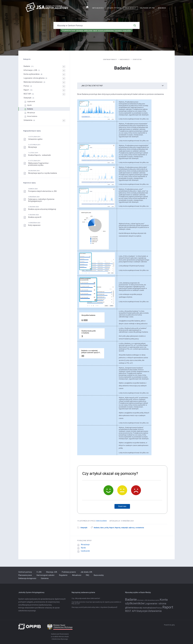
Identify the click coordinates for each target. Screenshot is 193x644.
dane (102, 528)
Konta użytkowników (32, 74)
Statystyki (137, 59)
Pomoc (26, 86)
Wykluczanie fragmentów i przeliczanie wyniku (39, 164)
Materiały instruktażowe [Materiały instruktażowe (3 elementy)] (145, 608)
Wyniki (83, 548)
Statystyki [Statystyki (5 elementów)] (142, 611)
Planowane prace (25, 575)
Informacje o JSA (30, 70)
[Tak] (108, 490)
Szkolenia (45, 578)
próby (107, 528)
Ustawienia (28, 120)
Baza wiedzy (130, 8)
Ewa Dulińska (101, 521)
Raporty (118, 528)
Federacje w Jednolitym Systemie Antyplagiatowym (41, 200)
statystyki (125, 528)
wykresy (132, 528)
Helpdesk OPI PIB (147, 8)
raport (95, 31)
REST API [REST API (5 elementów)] (131, 611)
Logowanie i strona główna (34, 78)
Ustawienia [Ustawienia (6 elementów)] (155, 611)
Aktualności (98, 8)
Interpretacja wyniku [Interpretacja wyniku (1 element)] (153, 600)
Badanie (27, 66)
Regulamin (63, 575)
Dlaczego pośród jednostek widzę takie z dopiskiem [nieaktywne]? (94, 607)
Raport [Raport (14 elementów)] (168, 607)
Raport (112, 528)
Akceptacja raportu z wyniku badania (43, 173)
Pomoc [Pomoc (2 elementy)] (159, 608)
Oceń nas (122, 506)
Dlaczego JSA (52, 572)
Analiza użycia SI (35, 217)
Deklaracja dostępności (27, 578)
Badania (162, 8)
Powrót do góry (169, 625)
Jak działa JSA (86, 572)
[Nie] (136, 490)
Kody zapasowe (34, 225)
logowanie (118, 31)
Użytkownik (85, 551)
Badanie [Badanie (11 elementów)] (131, 600)
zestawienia (140, 528)
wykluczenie (88, 31)
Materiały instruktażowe (33, 82)
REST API (27, 94)
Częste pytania (114, 8)
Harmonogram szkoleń (45, 575)
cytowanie (80, 31)
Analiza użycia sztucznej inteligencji (42, 209)
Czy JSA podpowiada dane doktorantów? (86, 598)
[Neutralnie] (122, 490)
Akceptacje (85, 545)
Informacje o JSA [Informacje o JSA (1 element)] (142, 600)
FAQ (88, 575)
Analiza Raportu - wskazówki (39, 155)
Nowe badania (32, 116)
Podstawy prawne (69, 572)
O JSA (39, 572)
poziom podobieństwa (106, 31)
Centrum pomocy (110, 59)
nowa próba (127, 31)
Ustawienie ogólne (35, 139)
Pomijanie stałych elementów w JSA (42, 191)
